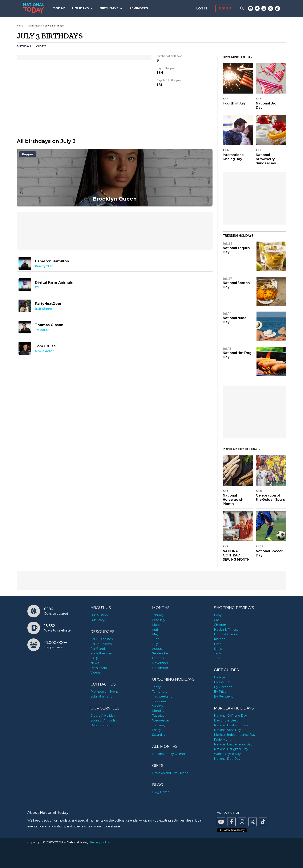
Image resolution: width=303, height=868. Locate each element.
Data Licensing (102, 725)
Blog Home (161, 792)
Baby (218, 615)
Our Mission (99, 615)
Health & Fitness (226, 630)
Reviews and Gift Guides (170, 773)
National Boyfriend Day (231, 725)
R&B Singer (44, 309)
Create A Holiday (103, 716)
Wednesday (161, 720)
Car (216, 620)
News (95, 663)
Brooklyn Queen (115, 199)
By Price (220, 692)
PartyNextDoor (48, 304)
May (155, 634)
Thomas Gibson (49, 325)
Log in (202, 8)
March (157, 625)
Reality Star (44, 266)
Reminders (139, 8)
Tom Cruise (45, 346)
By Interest (222, 682)
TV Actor (42, 330)
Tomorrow (160, 692)
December (160, 668)
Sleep (218, 649)
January (158, 615)
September (161, 653)
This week (159, 701)
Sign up (225, 8)
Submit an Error (102, 696)
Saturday (159, 735)
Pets (217, 644)
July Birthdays (34, 26)
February (159, 620)
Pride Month (223, 740)
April (155, 630)
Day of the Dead (226, 720)
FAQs (94, 658)
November (160, 663)
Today (59, 8)
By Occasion (223, 687)
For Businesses (102, 639)
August (157, 649)
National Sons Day (227, 730)
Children (220, 625)
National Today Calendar (170, 754)
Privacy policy (100, 842)
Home (20, 26)
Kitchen (220, 639)
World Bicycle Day (227, 754)
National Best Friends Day (233, 744)
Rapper (28, 154)
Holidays (80, 8)
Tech (217, 653)
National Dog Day (227, 759)
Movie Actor (44, 351)
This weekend (162, 696)
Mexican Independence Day (235, 735)
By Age (219, 677)
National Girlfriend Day (230, 716)
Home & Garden (226, 634)
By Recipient (223, 696)
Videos (95, 672)
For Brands (98, 649)
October (158, 658)
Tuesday (158, 716)
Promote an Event (104, 692)
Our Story (98, 620)
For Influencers (102, 653)
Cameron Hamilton (52, 261)
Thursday (159, 725)
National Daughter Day (231, 749)
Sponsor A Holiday (104, 720)
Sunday (158, 706)
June (156, 639)
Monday (158, 711)
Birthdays (109, 8)
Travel (218, 658)
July (155, 644)
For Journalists (101, 644)
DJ (37, 287)
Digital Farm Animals (54, 282)
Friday (157, 730)
